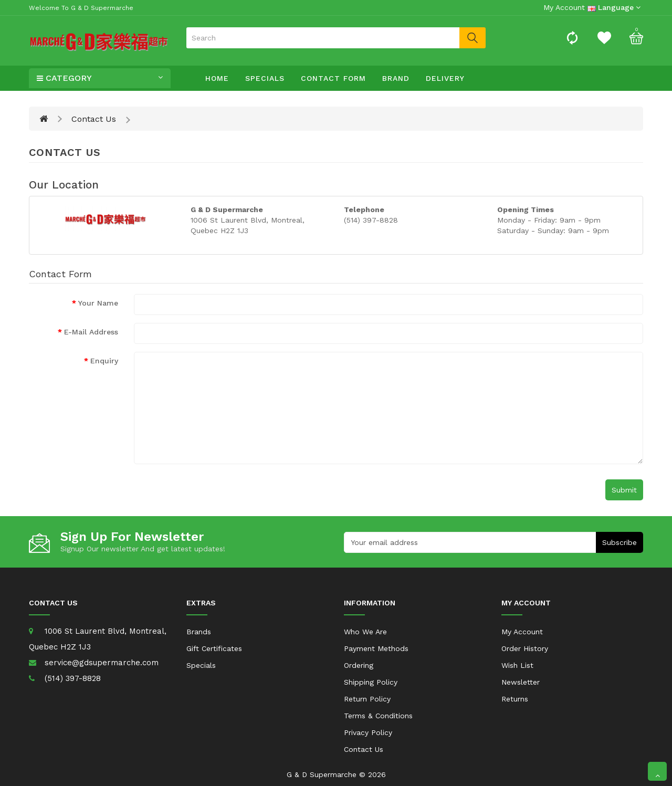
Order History (525, 648)
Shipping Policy (371, 682)
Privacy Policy (368, 732)
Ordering (359, 665)
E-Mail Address (91, 332)
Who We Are (365, 632)
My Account (522, 632)
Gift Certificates (214, 648)
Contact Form (333, 78)
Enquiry (104, 361)
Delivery (445, 78)
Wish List (517, 665)
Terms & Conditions (378, 716)
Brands (199, 632)
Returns (515, 699)
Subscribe (619, 542)
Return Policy (367, 699)
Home (217, 78)
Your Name (98, 303)
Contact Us (94, 119)
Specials (265, 78)
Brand (396, 78)
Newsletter (521, 682)
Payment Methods (376, 648)
